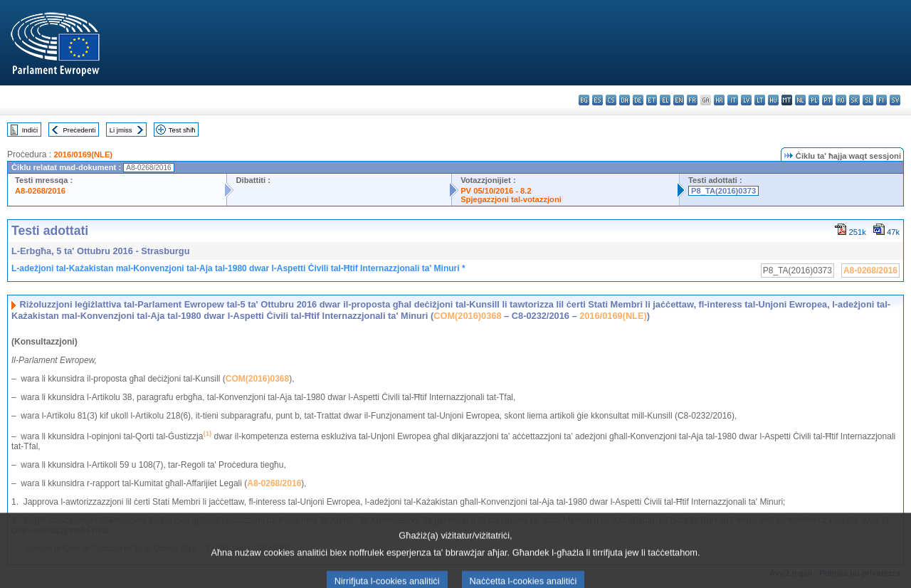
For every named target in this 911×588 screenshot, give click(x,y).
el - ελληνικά (665, 100)
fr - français (692, 100)
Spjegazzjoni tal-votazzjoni (511, 199)
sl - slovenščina (868, 100)
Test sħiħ (182, 130)
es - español (597, 100)
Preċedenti (79, 130)
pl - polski (814, 100)
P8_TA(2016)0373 (723, 191)
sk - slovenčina (854, 100)
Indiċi (30, 130)
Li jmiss (121, 130)
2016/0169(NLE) (83, 154)
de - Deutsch (638, 100)
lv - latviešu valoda (746, 100)
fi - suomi (881, 100)
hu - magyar (773, 100)
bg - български (584, 100)
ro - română (841, 100)
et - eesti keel (652, 100)
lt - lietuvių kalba (760, 100)
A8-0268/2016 (40, 191)
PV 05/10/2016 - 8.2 (496, 191)
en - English (679, 100)
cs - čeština (611, 100)
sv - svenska (895, 100)
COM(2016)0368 (467, 316)
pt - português (827, 100)
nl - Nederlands (800, 100)
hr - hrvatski (719, 100)
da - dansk (625, 100)
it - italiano (733, 100)
